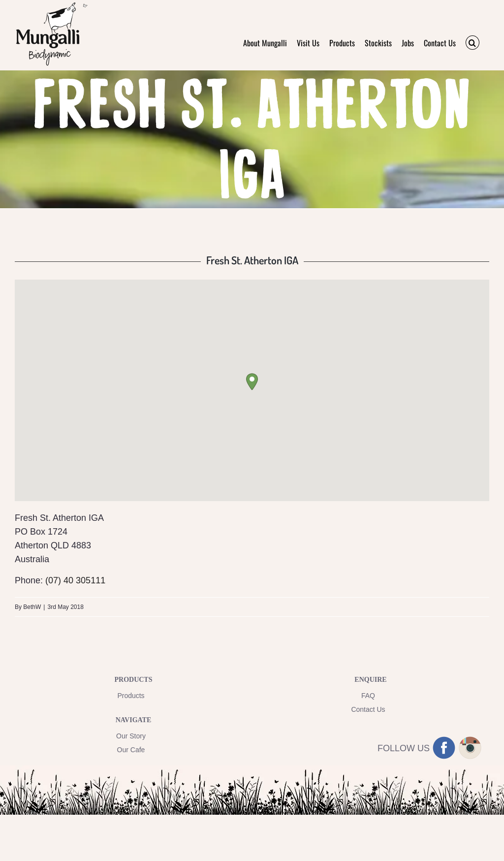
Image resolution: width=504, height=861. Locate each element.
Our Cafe (131, 750)
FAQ (368, 696)
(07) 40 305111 (75, 580)
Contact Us (368, 709)
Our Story (131, 736)
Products (131, 696)
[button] (472, 43)
